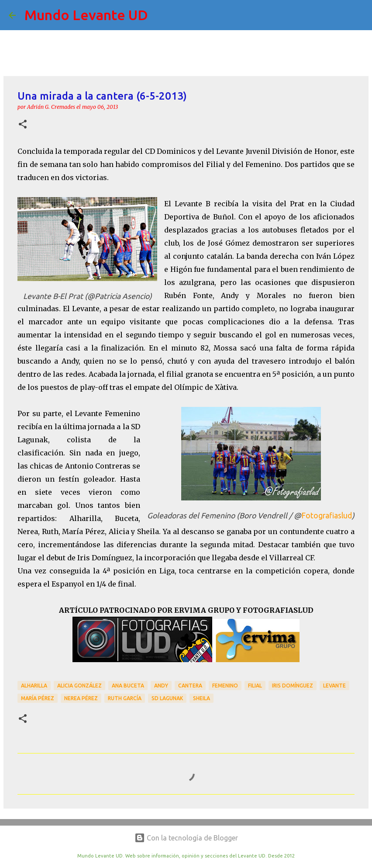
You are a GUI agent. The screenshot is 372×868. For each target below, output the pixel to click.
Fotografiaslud (327, 516)
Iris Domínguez (293, 686)
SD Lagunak (167, 698)
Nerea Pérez (81, 698)
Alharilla (34, 686)
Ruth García (125, 698)
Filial (255, 686)
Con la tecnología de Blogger (186, 838)
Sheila (201, 698)
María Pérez (38, 698)
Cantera (190, 686)
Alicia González (79, 686)
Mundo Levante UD (86, 15)
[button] (23, 125)
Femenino (225, 686)
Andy (161, 686)
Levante (334, 686)
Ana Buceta (128, 686)
